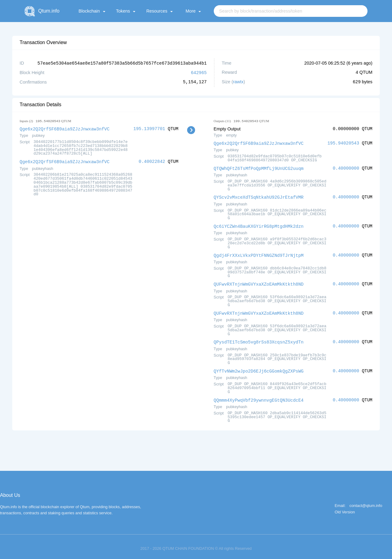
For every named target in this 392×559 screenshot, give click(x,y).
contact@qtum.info (366, 502)
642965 (199, 72)
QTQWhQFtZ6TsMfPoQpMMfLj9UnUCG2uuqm (259, 167)
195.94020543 (343, 143)
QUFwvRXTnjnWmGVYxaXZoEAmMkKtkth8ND (259, 282)
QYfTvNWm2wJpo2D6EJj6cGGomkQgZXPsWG (259, 368)
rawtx (238, 81)
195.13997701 (149, 128)
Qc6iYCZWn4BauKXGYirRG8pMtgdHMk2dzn (259, 225)
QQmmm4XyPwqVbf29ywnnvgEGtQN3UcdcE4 (259, 397)
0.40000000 (346, 167)
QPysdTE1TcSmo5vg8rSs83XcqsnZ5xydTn (259, 339)
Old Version (345, 509)
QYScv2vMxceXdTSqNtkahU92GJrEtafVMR (259, 196)
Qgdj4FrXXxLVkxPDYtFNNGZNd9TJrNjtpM (259, 253)
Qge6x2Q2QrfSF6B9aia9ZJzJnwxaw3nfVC (65, 128)
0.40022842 (152, 161)
